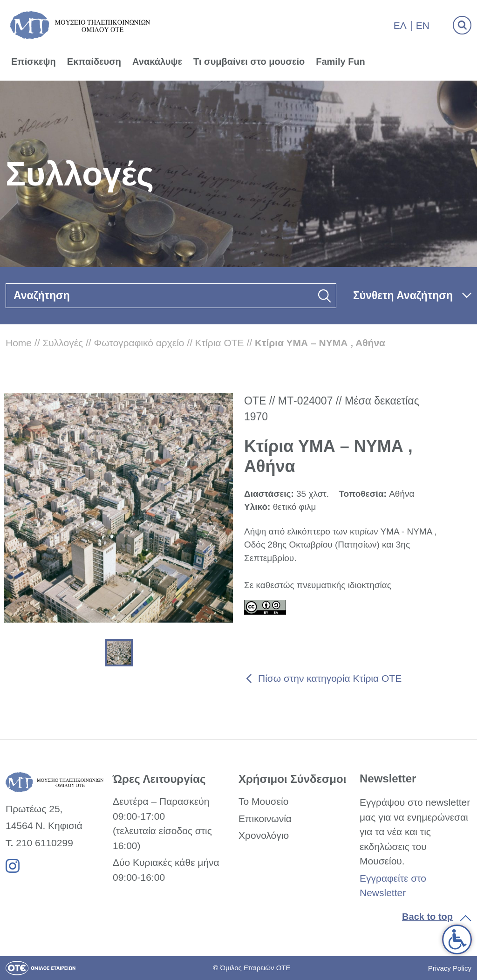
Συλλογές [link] (63, 343)
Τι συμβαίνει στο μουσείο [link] (249, 62)
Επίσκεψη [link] (34, 62)
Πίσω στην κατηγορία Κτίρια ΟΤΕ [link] (330, 678)
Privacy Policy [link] (450, 968)
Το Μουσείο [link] (263, 801)
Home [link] (19, 343)
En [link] (423, 25)
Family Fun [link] (341, 62)
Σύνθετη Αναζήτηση (403, 295)
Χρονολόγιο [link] (264, 835)
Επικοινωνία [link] (265, 819)
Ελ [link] (400, 25)
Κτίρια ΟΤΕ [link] (220, 343)
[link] (457, 939)
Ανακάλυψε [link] (157, 62)
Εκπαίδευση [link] (94, 62)
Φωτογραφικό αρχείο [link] (139, 343)
